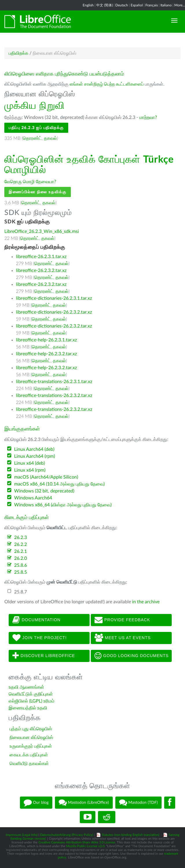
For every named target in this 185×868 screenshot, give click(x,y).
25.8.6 (21, 565)
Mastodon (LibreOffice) (84, 803)
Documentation (36, 620)
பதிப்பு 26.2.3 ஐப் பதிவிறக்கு (36, 128)
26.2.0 (21, 558)
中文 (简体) (104, 5)
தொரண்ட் (32, 138)
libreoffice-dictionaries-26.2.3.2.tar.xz (54, 312)
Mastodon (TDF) (138, 803)
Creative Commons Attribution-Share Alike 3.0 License (77, 842)
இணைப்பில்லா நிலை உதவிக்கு (38, 192)
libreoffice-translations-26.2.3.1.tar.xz (54, 382)
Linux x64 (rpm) (30, 470)
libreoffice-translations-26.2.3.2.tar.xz (54, 396)
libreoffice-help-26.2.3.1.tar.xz (46, 340)
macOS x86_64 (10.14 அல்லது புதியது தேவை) (59, 484)
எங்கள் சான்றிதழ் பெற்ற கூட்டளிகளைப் (107, 84)
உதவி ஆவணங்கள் (26, 687)
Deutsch (122, 5)
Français (152, 5)
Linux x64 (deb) (29, 463)
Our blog (36, 803)
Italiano (166, 5)
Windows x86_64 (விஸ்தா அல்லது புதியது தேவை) (63, 505)
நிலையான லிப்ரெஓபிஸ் (31, 738)
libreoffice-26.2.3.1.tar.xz (41, 257)
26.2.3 (21, 538)
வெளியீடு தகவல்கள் (29, 764)
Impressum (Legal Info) (22, 835)
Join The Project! (40, 638)
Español (137, 5)
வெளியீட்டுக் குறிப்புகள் (31, 694)
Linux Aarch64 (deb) (34, 449)
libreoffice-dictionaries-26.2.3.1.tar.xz (54, 298)
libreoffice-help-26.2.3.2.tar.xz (46, 354)
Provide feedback (122, 620)
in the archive (146, 602)
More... (180, 5)
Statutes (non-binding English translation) (131, 835)
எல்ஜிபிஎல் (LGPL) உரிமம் (32, 701)
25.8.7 (21, 592)
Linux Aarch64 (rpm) (35, 456)
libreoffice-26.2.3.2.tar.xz (41, 271)
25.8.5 (21, 572)
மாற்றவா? (148, 117)
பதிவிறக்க (18, 53)
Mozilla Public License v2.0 (85, 846)
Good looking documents (132, 656)
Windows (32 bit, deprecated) (44, 491)
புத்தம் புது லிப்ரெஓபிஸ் (31, 729)
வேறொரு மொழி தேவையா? (30, 182)
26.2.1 (21, 551)
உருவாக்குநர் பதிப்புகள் (31, 746)
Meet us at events (123, 638)
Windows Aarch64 (33, 498)
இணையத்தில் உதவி (28, 708)
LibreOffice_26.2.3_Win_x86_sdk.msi (42, 231)
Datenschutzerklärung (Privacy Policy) (67, 835)
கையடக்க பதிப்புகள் (29, 755)
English (88, 5)
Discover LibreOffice (44, 656)
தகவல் (50, 138)
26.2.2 (21, 545)
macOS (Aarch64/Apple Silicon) (46, 477)
